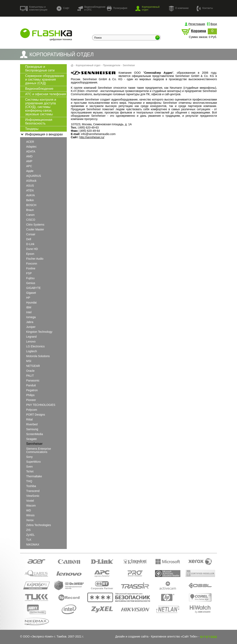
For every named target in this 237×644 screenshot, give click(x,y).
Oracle (30, 371)
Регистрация (197, 24)
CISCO (31, 220)
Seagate (31, 439)
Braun (30, 210)
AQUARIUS (34, 176)
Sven (29, 467)
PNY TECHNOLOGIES (41, 405)
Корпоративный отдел (147, 8)
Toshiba (31, 486)
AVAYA (31, 195)
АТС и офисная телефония (46, 94)
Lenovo (31, 341)
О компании (179, 8)
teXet (30, 471)
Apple (30, 171)
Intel (29, 312)
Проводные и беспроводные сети (40, 69)
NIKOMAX (33, 545)
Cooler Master (35, 229)
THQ (29, 481)
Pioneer (31, 400)
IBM (29, 307)
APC (29, 166)
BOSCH (31, 205)
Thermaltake (34, 476)
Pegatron (32, 390)
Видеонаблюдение (39, 89)
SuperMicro (33, 462)
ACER (30, 142)
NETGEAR (33, 366)
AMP (29, 161)
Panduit (31, 385)
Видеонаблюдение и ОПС (91, 8)
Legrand (31, 337)
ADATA (31, 151)
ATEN (30, 190)
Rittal (29, 419)
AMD (29, 156)
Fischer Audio (35, 259)
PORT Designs (36, 415)
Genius (31, 283)
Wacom (31, 506)
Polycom (32, 410)
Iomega (31, 317)
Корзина (198, 31)
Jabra (30, 322)
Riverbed (32, 424)
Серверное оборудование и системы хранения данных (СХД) (45, 79)
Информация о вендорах (41, 134)
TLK (29, 540)
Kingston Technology (39, 332)
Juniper (31, 327)
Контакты (205, 8)
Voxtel (30, 501)
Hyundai (31, 303)
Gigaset (31, 293)
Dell (29, 239)
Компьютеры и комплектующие (34, 8)
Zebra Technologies (39, 525)
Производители (111, 65)
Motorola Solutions (38, 356)
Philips (30, 395)
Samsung (32, 429)
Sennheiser (34, 444)
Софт (63, 8)
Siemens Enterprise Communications (39, 450)
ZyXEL (30, 535)
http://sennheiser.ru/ (92, 137)
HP (28, 298)
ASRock (31, 181)
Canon (30, 215)
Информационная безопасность (39, 122)
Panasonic (33, 380)
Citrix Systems (35, 225)
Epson (30, 254)
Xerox (30, 520)
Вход (214, 24)
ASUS (30, 186)
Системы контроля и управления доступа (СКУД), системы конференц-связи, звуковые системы (41, 107)
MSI (29, 361)
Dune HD (32, 249)
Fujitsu (30, 278)
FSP (29, 273)
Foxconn (32, 264)
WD (29, 510)
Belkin (30, 200)
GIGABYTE (33, 288)
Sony (29, 457)
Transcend (33, 491)
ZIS (28, 530)
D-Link (30, 244)
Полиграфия (117, 8)
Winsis (30, 515)
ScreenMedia (35, 434)
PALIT (30, 376)
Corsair (31, 234)
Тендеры (32, 129)
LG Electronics (35, 346)
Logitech (32, 351)
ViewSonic (33, 496)
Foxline (31, 268)
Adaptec (31, 147)
